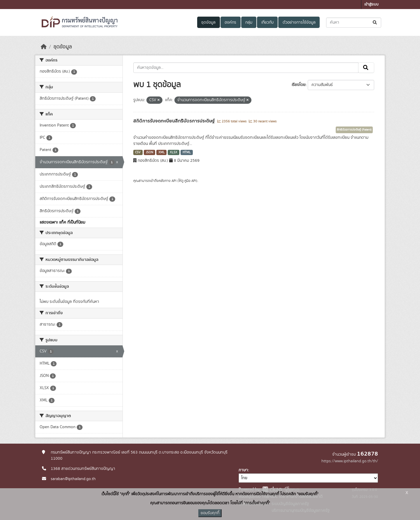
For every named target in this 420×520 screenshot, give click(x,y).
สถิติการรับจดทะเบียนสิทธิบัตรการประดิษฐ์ (175, 121)
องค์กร (230, 22)
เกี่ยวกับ (267, 22)
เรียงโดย (299, 85)
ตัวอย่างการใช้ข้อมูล (299, 22)
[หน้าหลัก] (44, 47)
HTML (187, 152)
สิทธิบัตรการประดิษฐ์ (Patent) (354, 130)
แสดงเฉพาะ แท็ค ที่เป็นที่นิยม (62, 222)
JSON (149, 152)
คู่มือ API (190, 181)
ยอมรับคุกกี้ (210, 513)
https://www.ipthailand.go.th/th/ (350, 461)
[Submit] (375, 23)
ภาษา (243, 470)
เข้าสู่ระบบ (371, 5)
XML (162, 152)
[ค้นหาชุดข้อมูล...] (354, 23)
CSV (138, 152)
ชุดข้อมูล (208, 22)
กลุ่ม (249, 22)
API (174, 181)
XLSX (174, 152)
